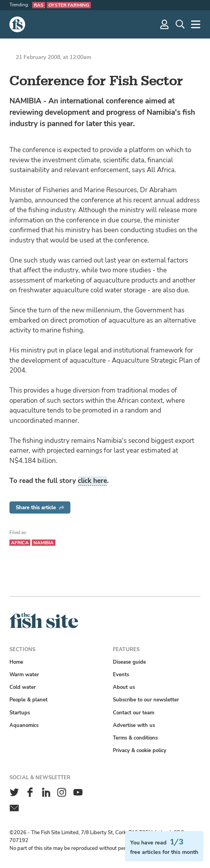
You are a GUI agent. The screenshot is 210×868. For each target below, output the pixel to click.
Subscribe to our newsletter (146, 700)
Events (121, 674)
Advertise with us (134, 725)
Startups (20, 713)
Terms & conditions (135, 738)
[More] (196, 24)
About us (124, 687)
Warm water (24, 674)
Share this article (40, 507)
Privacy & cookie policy (140, 750)
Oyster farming (69, 5)
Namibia (44, 543)
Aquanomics (24, 725)
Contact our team (134, 713)
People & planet (29, 700)
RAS (39, 5)
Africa (20, 543)
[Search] (180, 24)
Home (16, 662)
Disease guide (129, 662)
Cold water (23, 687)
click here (92, 481)
